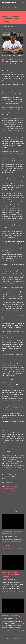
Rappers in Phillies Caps (11, 616)
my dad (6, 459)
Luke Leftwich (18, 59)
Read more (22, 548)
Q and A (12, 490)
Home (3, 7)
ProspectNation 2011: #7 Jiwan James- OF (12, 532)
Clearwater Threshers (8, 488)
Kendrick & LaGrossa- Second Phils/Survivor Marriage (11, 574)
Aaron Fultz (17, 487)
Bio (9, 7)
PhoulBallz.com (9, 2)
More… (15, 7)
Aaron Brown (9, 487)
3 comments (9, 630)
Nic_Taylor (16, 641)
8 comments (9, 548)
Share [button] (3, 493)
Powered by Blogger (13, 638)
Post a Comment (6, 503)
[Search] (20, 2)
